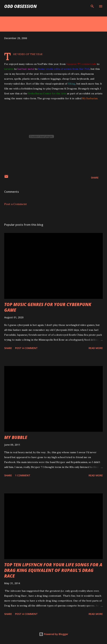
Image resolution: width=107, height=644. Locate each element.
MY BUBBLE (16, 437)
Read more (96, 348)
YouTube (42, 64)
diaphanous (87, 74)
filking (72, 84)
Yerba (31, 93)
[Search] (92, 6)
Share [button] (95, 178)
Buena (39, 93)
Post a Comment (15, 204)
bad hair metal (26, 69)
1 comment (23, 475)
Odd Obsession (20, 6)
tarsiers (9, 69)
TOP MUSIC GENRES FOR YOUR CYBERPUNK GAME (48, 307)
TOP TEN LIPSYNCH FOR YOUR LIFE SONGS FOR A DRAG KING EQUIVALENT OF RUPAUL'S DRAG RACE (53, 570)
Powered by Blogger (54, 634)
